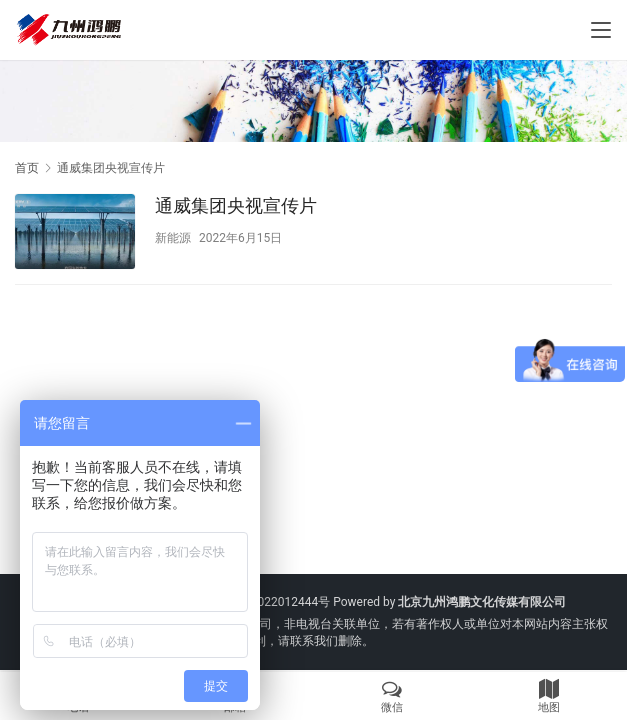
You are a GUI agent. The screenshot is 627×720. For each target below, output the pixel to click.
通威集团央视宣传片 (236, 205)
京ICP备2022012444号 (269, 602)
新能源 (173, 238)
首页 (27, 168)
